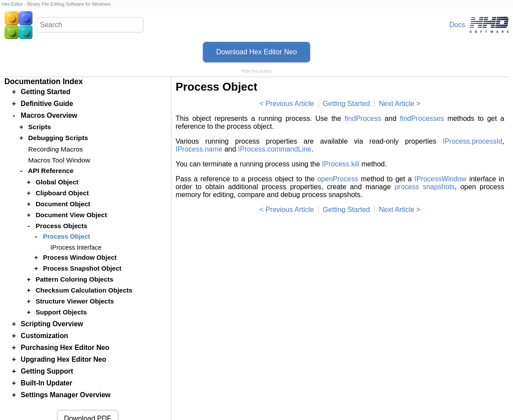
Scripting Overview (52, 324)
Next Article (397, 104)
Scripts (39, 127)
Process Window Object (80, 258)
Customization (44, 336)
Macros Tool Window (59, 160)
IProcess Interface (76, 247)
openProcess (337, 179)
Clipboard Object (62, 193)
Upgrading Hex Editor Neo (63, 359)
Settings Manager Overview (66, 395)
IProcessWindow (440, 179)
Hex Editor (12, 4)
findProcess (363, 118)
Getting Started (346, 104)
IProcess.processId (472, 141)
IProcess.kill (340, 164)
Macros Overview (49, 115)
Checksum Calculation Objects (84, 290)
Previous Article (290, 104)
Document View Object (71, 215)
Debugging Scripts (58, 138)
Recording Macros (55, 149)
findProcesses (422, 118)
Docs (457, 25)
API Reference (51, 171)
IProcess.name (199, 149)
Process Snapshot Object (82, 268)
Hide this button (256, 71)
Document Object (63, 204)
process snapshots (425, 187)
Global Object (57, 182)
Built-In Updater (46, 383)
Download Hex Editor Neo (256, 52)
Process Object (66, 236)
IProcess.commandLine (275, 149)
